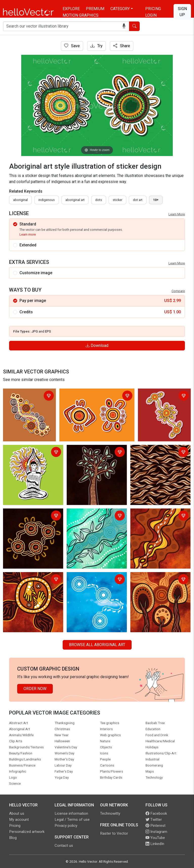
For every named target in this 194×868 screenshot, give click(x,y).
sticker (117, 200)
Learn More (177, 214)
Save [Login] (72, 46)
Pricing (153, 9)
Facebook (156, 813)
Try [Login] (96, 46)
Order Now (35, 689)
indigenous (47, 200)
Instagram (156, 832)
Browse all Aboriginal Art (97, 645)
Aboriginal (20, 200)
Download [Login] (97, 346)
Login (151, 15)
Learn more (28, 234)
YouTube (155, 838)
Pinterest (155, 826)
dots (99, 200)
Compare (178, 291)
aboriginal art (75, 200)
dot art (138, 200)
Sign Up (182, 12)
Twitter (154, 820)
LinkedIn (155, 844)
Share (122, 46)
